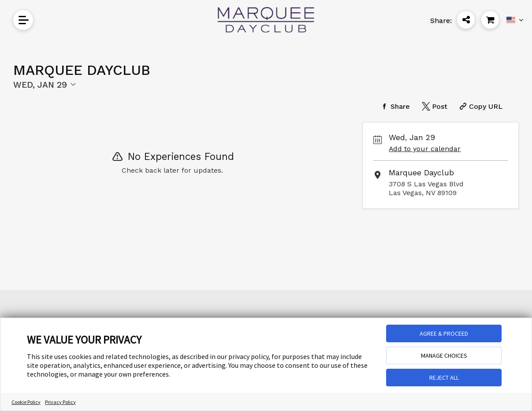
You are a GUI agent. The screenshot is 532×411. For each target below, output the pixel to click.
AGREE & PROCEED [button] (444, 333)
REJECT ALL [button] (444, 378)
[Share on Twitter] (434, 106)
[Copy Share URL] (480, 106)
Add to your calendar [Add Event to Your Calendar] (425, 149)
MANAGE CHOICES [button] (444, 355)
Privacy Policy (60, 402)
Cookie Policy (26, 402)
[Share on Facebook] (394, 106)
